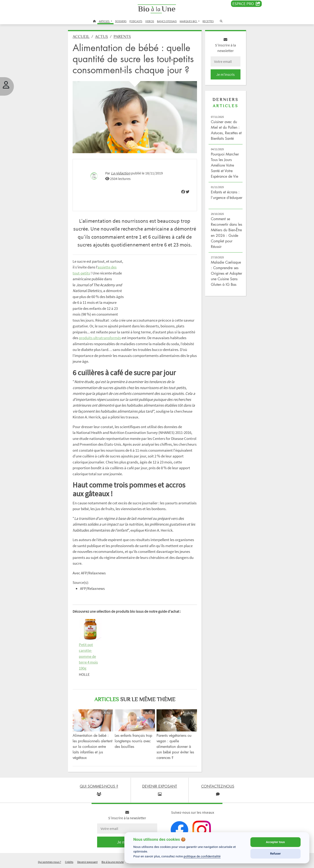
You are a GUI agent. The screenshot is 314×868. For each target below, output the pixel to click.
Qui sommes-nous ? (49, 862)
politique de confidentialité (202, 856)
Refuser (275, 854)
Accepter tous (275, 842)
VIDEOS (150, 21)
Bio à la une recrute (113, 862)
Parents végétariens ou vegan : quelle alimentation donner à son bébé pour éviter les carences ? (175, 746)
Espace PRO (246, 4)
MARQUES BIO (189, 21)
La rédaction (121, 173)
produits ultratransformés (100, 338)
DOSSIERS (121, 21)
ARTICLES (104, 21)
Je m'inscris (225, 74)
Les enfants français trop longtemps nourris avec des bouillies (133, 741)
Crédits (69, 862)
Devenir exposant (87, 862)
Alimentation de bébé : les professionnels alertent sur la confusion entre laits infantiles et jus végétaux (92, 746)
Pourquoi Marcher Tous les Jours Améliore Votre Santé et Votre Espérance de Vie (225, 165)
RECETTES (208, 21)
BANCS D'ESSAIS (167, 21)
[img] (183, 192)
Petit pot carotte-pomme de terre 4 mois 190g (88, 656)
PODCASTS (136, 21)
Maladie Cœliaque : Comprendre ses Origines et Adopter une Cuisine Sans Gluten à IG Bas (226, 273)
